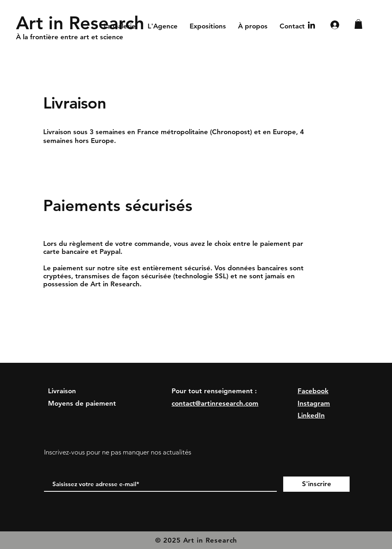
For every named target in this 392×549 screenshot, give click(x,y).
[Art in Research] (83, 23)
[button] (358, 24)
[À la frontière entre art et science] (117, 37)
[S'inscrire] (316, 484)
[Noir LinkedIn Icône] (311, 25)
